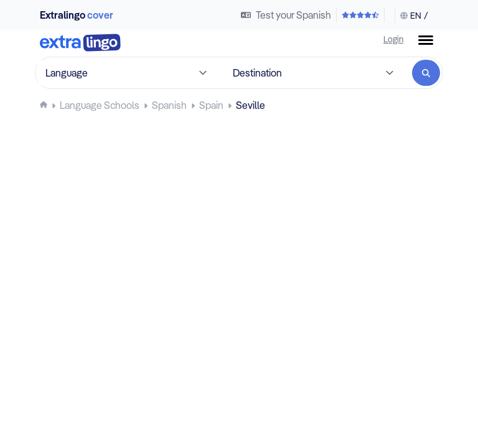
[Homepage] (44, 105)
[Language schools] (100, 105)
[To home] (80, 44)
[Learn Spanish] (169, 105)
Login (393, 39)
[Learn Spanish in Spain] (211, 105)
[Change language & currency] (411, 16)
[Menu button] (426, 40)
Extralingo (77, 15)
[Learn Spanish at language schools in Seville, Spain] (251, 105)
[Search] (426, 73)
